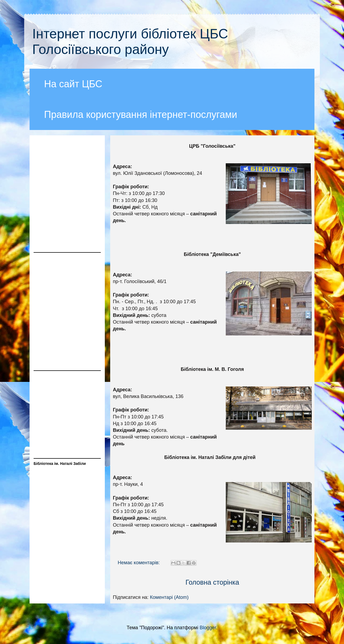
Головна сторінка (212, 582)
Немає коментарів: (139, 563)
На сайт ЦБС (73, 84)
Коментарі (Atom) (169, 597)
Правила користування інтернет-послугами (141, 115)
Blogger (208, 628)
